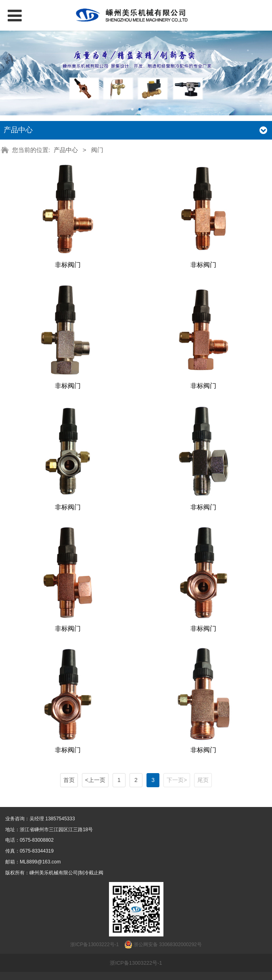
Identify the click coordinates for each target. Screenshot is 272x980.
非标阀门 (68, 265)
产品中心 (66, 150)
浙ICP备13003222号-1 (136, 963)
